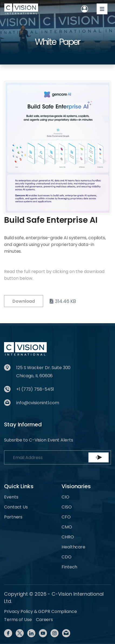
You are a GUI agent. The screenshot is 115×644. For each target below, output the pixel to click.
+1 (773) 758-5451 (35, 389)
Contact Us (16, 507)
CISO (67, 507)
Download (24, 301)
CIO (65, 497)
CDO (67, 557)
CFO (66, 517)
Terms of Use (18, 620)
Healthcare (73, 547)
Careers (44, 620)
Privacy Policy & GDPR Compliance (40, 611)
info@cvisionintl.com (38, 403)
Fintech (69, 567)
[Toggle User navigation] (84, 9)
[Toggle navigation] (102, 9)
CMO (67, 527)
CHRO (68, 537)
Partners (13, 517)
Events (11, 497)
